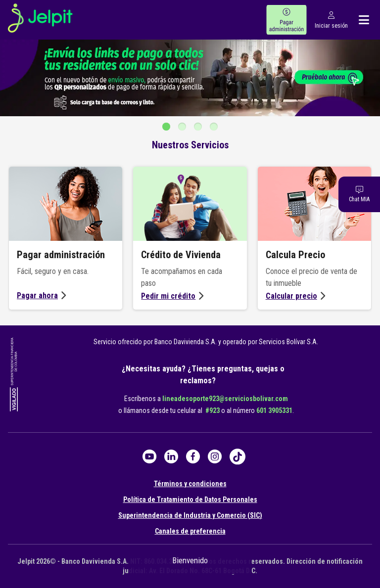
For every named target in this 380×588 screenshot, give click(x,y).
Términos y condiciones (190, 484)
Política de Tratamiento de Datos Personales (190, 499)
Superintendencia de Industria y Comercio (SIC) (190, 515)
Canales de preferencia (190, 531)
